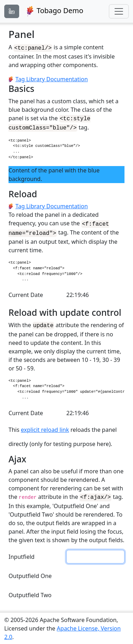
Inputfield (21, 556)
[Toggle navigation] (119, 11)
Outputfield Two (30, 595)
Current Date (26, 294)
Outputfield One (30, 576)
